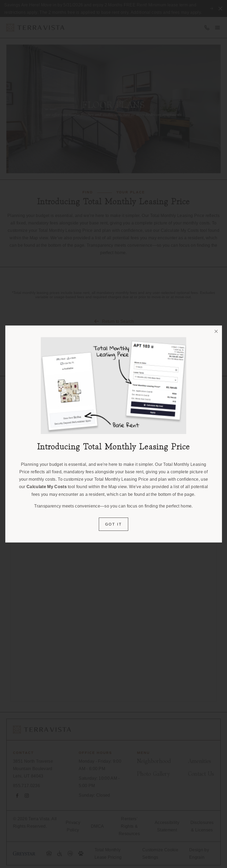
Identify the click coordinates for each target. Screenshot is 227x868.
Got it (113, 524)
